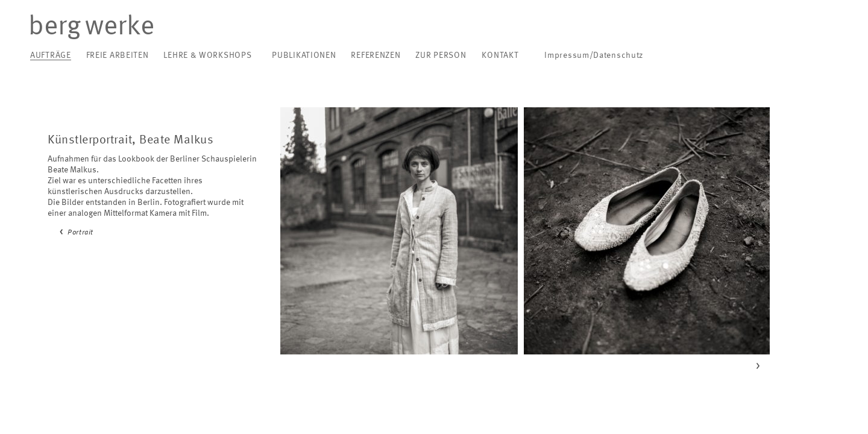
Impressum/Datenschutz (594, 55)
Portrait (80, 233)
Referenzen (376, 55)
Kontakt (500, 55)
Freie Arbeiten (118, 55)
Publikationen (304, 55)
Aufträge (51, 55)
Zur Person (441, 55)
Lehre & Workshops (207, 55)
